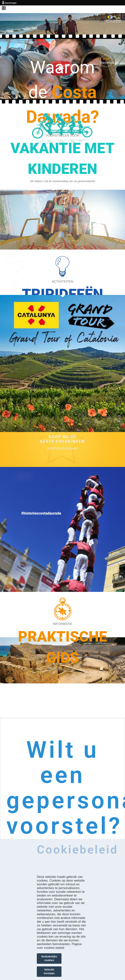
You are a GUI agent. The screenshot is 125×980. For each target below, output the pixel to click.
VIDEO (68, 66)
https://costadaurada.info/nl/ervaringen (62, 290)
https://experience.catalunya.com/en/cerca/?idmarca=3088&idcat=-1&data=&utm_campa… (62, 475)
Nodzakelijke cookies (49, 958)
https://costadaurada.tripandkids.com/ (62, 180)
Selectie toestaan (49, 971)
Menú (6, 6)
